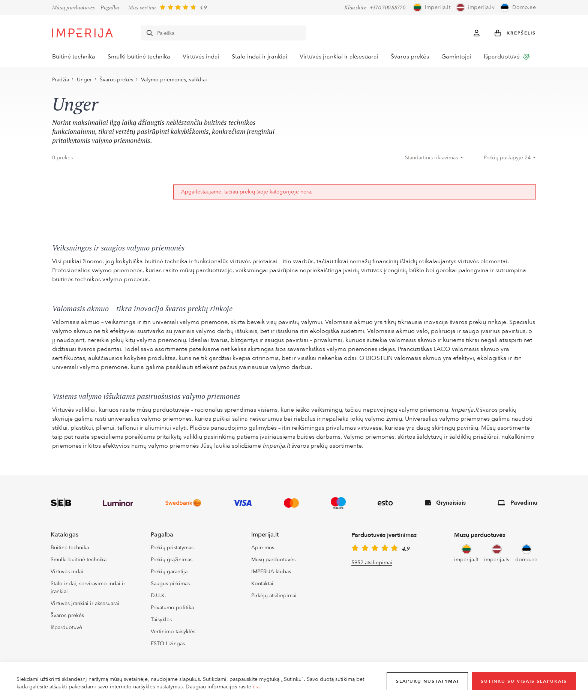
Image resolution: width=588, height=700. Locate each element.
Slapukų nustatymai (427, 681)
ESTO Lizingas (168, 646)
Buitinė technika (74, 57)
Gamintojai (461, 57)
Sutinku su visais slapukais (524, 681)
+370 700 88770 (388, 7)
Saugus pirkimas (170, 587)
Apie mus (263, 551)
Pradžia (61, 82)
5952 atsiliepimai (372, 565)
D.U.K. (158, 599)
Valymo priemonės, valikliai (174, 82)
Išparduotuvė (513, 57)
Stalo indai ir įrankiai (262, 57)
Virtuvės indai (202, 57)
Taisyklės (161, 622)
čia (256, 687)
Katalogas (64, 537)
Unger (84, 82)
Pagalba (110, 7)
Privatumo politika (172, 611)
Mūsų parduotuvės (73, 7)
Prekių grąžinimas (172, 563)
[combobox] (434, 160)
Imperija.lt (265, 537)
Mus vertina (142, 7)
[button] (515, 33)
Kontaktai (262, 587)
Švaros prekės (414, 57)
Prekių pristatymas (172, 551)
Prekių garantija (169, 575)
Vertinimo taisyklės (173, 634)
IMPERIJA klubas (271, 575)
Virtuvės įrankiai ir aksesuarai (342, 57)
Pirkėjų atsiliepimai (274, 599)
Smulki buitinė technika (140, 57)
